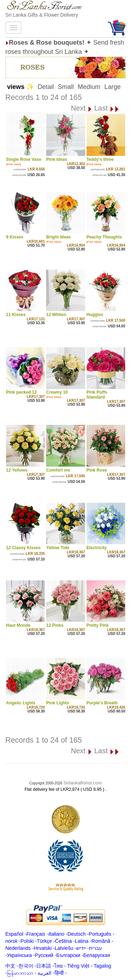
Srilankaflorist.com (83, 783)
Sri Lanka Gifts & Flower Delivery (42, 15)
